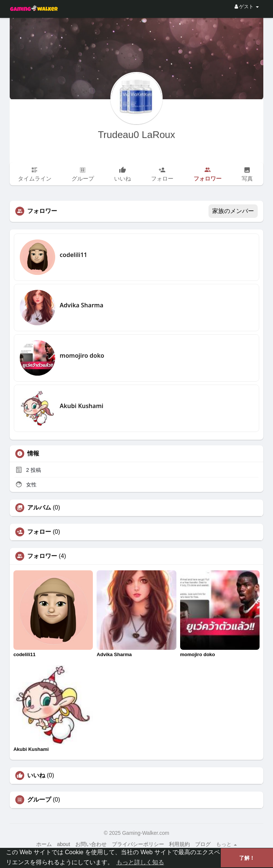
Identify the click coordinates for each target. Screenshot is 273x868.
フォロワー (42, 556)
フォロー (39, 532)
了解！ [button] (247, 858)
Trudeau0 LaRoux (136, 135)
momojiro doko (82, 355)
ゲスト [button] (247, 7)
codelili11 (73, 255)
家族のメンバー (233, 211)
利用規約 (179, 844)
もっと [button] (226, 844)
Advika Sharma (81, 305)
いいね (36, 775)
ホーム (44, 844)
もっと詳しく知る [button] (140, 862)
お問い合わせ (91, 844)
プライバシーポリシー (138, 844)
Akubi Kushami (81, 406)
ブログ (203, 844)
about (64, 844)
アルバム (39, 508)
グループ (39, 800)
